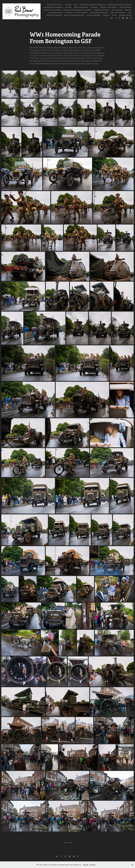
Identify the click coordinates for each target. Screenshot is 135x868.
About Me (128, 10)
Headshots (69, 13)
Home (75, 5)
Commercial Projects (102, 10)
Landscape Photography (99, 13)
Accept (86, 865)
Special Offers (117, 10)
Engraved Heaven (125, 15)
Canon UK (106, 15)
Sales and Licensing (56, 13)
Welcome (68, 5)
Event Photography (81, 7)
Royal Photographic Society (74, 15)
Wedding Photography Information (93, 5)
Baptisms (68, 7)
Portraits (94, 7)
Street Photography (118, 13)
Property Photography (109, 7)
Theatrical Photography (52, 10)
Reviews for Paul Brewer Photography (77, 10)
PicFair (114, 15)
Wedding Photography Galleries (120, 5)
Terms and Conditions (54, 15)
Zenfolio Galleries (94, 15)
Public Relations (125, 7)
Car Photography (81, 13)
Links (129, 13)
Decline (92, 865)
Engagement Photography (53, 7)
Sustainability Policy (55, 5)
